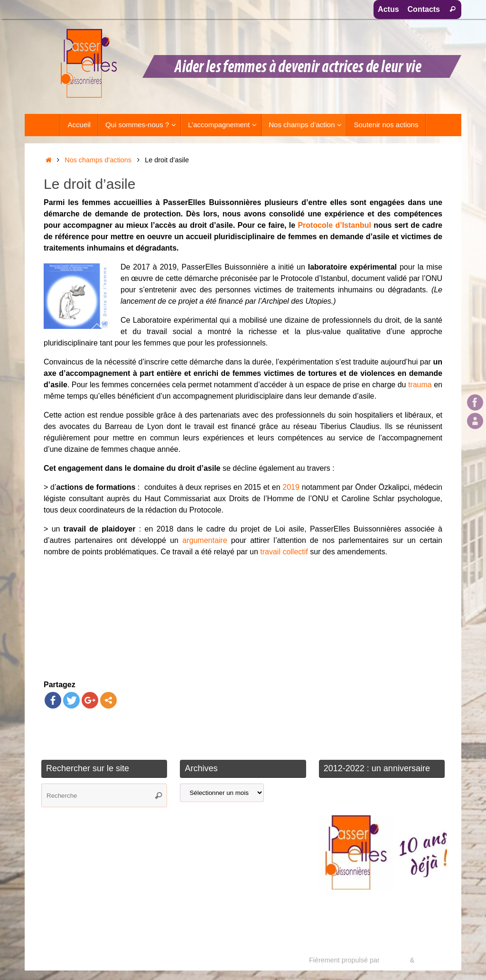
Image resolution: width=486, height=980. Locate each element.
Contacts (424, 9)
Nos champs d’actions (98, 160)
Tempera (394, 960)
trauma (420, 385)
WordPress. (434, 960)
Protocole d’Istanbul (334, 225)
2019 (291, 487)
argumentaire (205, 540)
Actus (388, 9)
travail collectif (284, 552)
